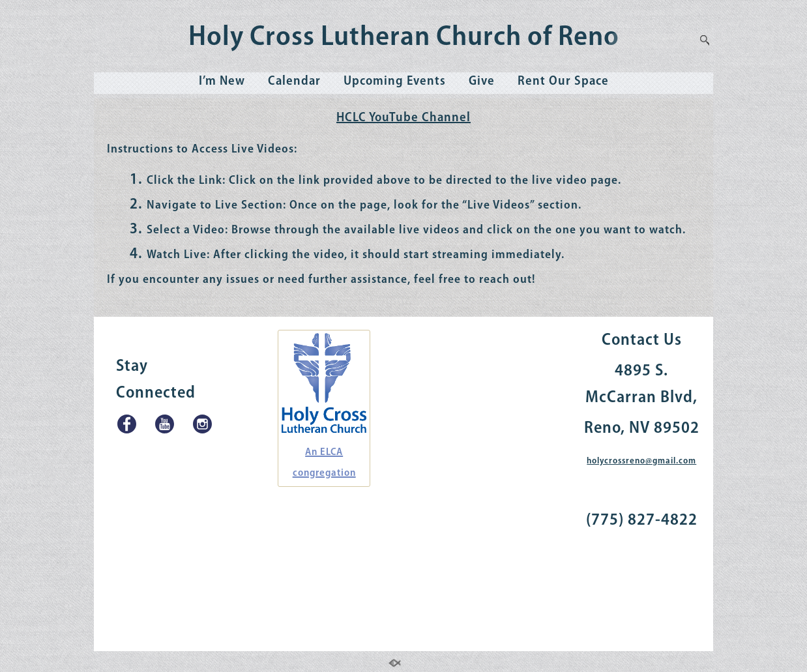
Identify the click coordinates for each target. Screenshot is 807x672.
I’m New (222, 81)
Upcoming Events (395, 81)
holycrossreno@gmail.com (641, 461)
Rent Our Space (563, 81)
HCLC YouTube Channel (403, 118)
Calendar (294, 81)
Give (482, 81)
